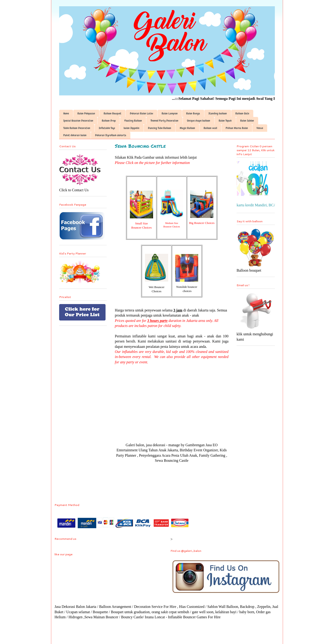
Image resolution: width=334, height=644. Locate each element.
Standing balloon (218, 113)
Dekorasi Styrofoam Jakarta (111, 135)
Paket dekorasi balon (75, 135)
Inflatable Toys (107, 128)
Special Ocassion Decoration (78, 121)
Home (66, 113)
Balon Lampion (170, 113)
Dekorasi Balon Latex (141, 113)
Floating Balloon (133, 121)
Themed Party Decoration (164, 121)
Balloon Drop (109, 121)
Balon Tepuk (225, 121)
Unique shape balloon (199, 121)
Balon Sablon (247, 121)
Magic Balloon (187, 128)
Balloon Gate (242, 113)
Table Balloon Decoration (77, 128)
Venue (260, 128)
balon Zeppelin (132, 128)
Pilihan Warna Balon (237, 128)
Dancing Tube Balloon (160, 128)
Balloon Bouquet (112, 113)
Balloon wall (210, 128)
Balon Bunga (193, 113)
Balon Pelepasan (86, 113)
